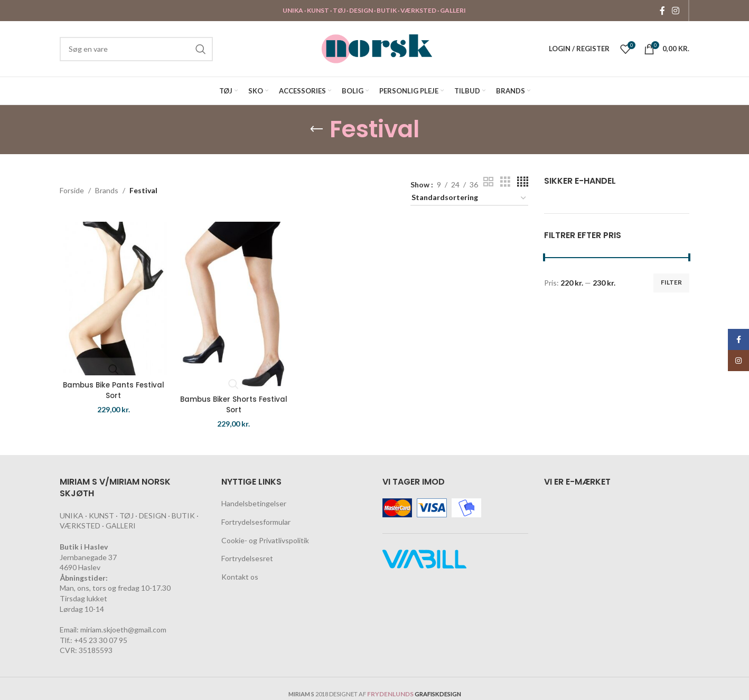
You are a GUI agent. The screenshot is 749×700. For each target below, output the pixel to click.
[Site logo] (377, 48)
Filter (671, 282)
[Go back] (316, 129)
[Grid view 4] (523, 182)
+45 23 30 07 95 (101, 640)
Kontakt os (240, 577)
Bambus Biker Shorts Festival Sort (233, 401)
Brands (107, 190)
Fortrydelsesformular (256, 522)
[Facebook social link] (662, 11)
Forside (72, 190)
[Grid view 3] (505, 182)
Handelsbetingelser (254, 503)
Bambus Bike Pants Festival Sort (112, 387)
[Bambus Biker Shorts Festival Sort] (233, 304)
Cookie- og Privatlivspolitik (265, 540)
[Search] (136, 49)
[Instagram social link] (676, 11)
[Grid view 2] (488, 182)
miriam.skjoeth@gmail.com (123, 630)
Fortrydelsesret (247, 558)
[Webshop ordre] (469, 198)
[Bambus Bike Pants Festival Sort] (112, 297)
